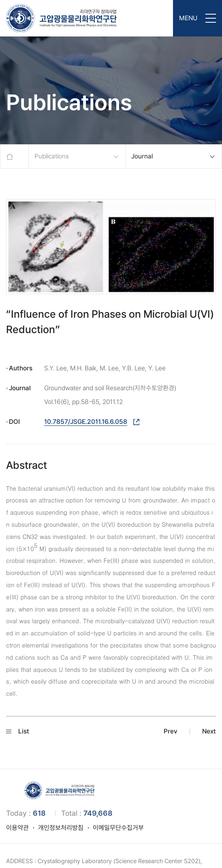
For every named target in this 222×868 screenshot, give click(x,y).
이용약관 (17, 828)
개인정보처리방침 (61, 828)
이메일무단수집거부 (118, 828)
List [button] (18, 731)
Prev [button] (171, 731)
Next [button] (209, 731)
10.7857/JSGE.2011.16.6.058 (86, 422)
